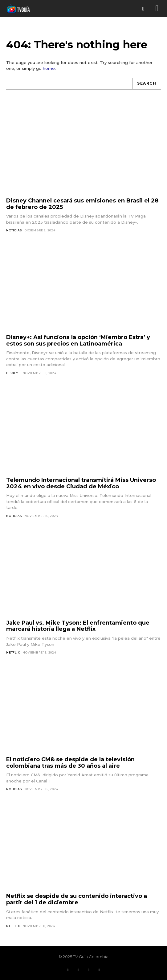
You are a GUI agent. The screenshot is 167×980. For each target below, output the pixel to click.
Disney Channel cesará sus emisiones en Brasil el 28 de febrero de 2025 (82, 204)
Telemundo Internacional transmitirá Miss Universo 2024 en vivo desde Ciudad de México (81, 483)
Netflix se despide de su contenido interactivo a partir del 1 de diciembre (77, 899)
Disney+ (13, 373)
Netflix (13, 652)
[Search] (147, 84)
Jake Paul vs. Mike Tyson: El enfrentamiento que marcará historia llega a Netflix (78, 626)
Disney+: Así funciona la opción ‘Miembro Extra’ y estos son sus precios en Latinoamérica (78, 340)
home (49, 68)
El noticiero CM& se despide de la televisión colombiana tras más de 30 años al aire (70, 763)
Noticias (14, 230)
